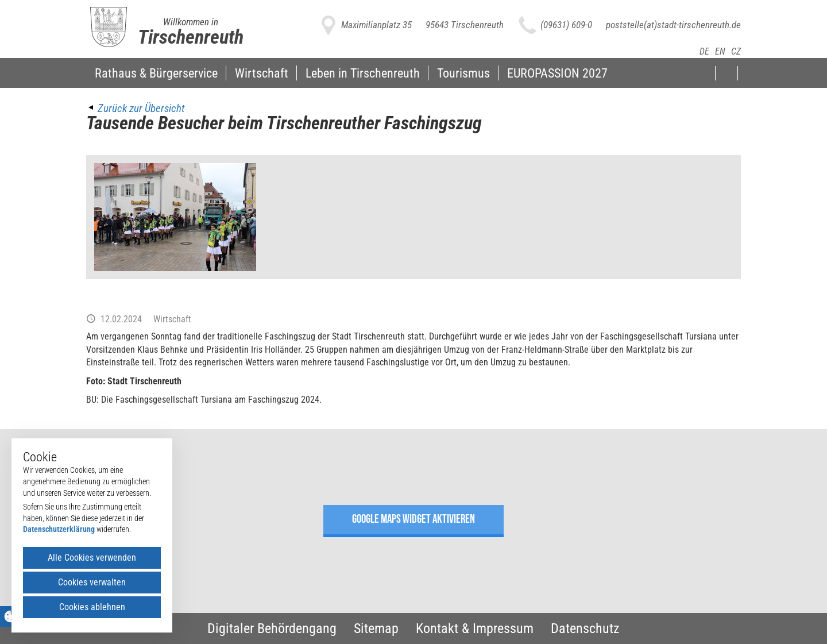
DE (704, 51)
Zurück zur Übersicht (141, 108)
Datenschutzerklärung (59, 529)
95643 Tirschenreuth (465, 25)
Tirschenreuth (191, 37)
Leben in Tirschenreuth (363, 73)
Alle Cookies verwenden (92, 558)
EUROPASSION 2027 (557, 73)
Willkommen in (191, 22)
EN (720, 51)
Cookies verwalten (92, 582)
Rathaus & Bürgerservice (156, 73)
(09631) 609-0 (566, 25)
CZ (736, 51)
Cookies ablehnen (92, 607)
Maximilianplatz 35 (376, 25)
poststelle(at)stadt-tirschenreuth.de (673, 25)
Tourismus (463, 73)
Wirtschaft (262, 73)
